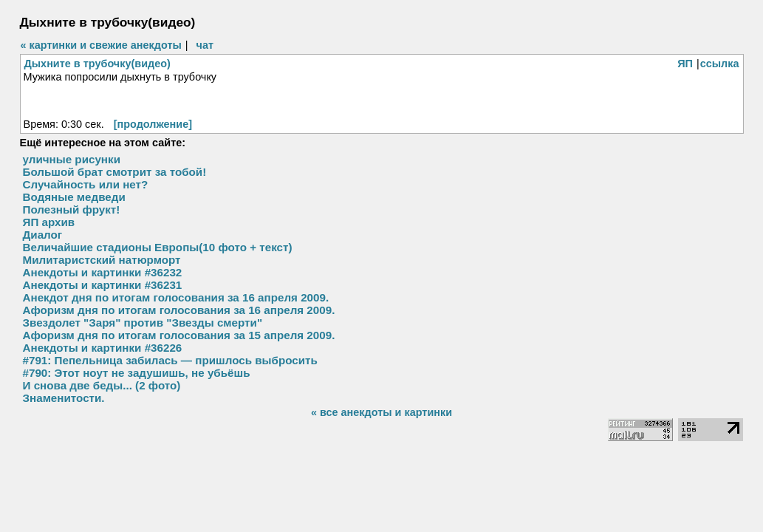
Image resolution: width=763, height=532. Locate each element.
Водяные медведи (74, 197)
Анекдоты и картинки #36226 (103, 348)
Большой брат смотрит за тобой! (115, 172)
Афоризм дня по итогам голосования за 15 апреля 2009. (179, 335)
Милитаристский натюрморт (102, 260)
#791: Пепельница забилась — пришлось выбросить (170, 360)
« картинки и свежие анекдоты (101, 45)
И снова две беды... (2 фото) (102, 385)
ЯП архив (49, 222)
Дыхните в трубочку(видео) (97, 64)
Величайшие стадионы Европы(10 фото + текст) (158, 247)
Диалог (43, 235)
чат (205, 45)
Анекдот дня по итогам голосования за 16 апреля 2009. (176, 297)
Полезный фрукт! (72, 209)
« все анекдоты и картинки (381, 412)
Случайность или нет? (86, 184)
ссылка (720, 64)
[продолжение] (153, 124)
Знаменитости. (64, 398)
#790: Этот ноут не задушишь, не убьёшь (137, 373)
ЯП (685, 64)
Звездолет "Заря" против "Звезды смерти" (143, 323)
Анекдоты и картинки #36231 (103, 285)
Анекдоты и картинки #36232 (103, 272)
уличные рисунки (72, 159)
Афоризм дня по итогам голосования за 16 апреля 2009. (179, 310)
